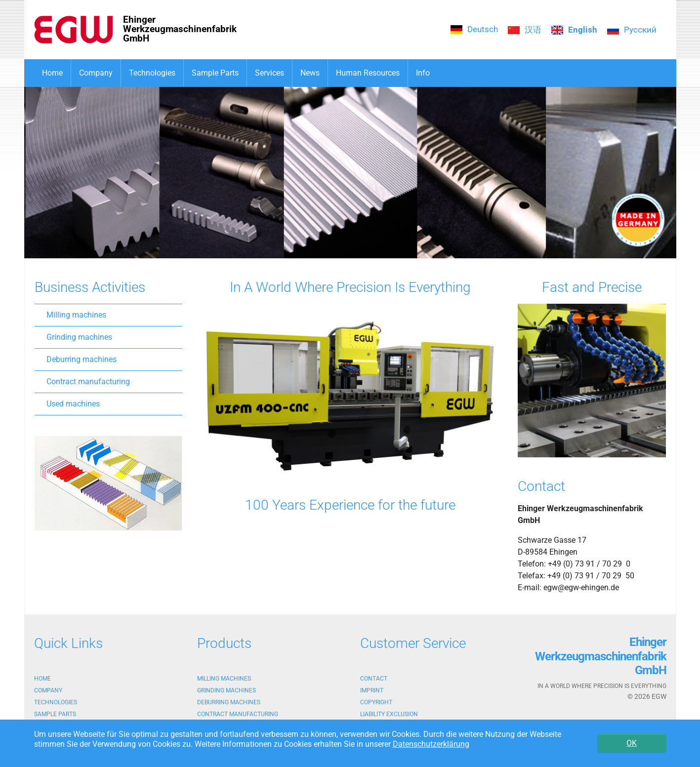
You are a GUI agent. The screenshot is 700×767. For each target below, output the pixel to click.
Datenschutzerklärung (431, 744)
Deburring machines (82, 359)
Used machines (73, 404)
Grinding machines (79, 337)
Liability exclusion (389, 714)
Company (48, 690)
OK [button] (632, 743)
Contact (374, 679)
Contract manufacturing (88, 382)
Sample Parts (55, 714)
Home (42, 679)
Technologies (56, 702)
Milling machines (76, 315)
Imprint (372, 690)
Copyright (376, 702)
